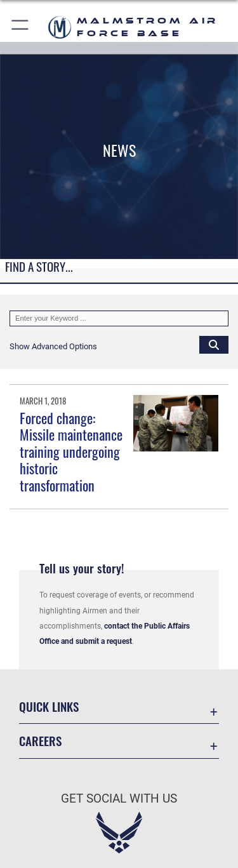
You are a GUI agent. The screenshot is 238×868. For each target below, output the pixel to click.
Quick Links (49, 706)
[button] (21, 27)
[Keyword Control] (119, 319)
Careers (40, 741)
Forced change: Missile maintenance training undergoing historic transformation (71, 451)
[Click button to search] (214, 344)
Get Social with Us (119, 798)
